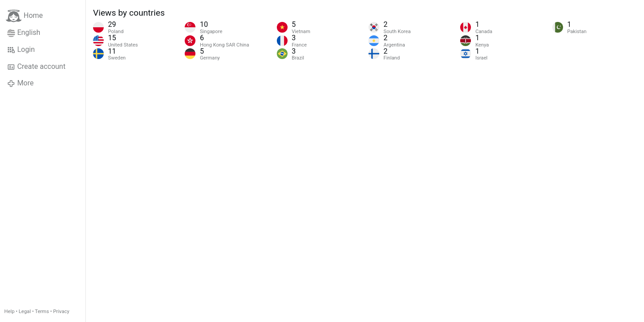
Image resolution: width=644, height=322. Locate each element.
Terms (42, 311)
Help (10, 311)
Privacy (61, 311)
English (24, 33)
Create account (36, 67)
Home (24, 16)
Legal (25, 311)
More (20, 83)
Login (21, 50)
